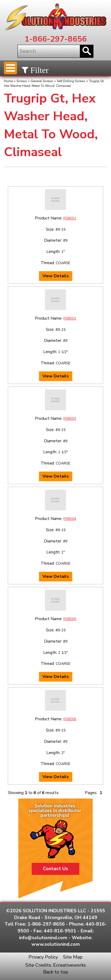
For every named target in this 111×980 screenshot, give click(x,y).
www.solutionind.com (56, 944)
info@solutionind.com (43, 938)
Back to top (56, 972)
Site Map (73, 957)
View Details (56, 276)
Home (8, 81)
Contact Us (56, 869)
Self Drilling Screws (71, 81)
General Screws (42, 81)
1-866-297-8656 (56, 39)
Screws (22, 81)
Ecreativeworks (70, 965)
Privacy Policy (43, 957)
